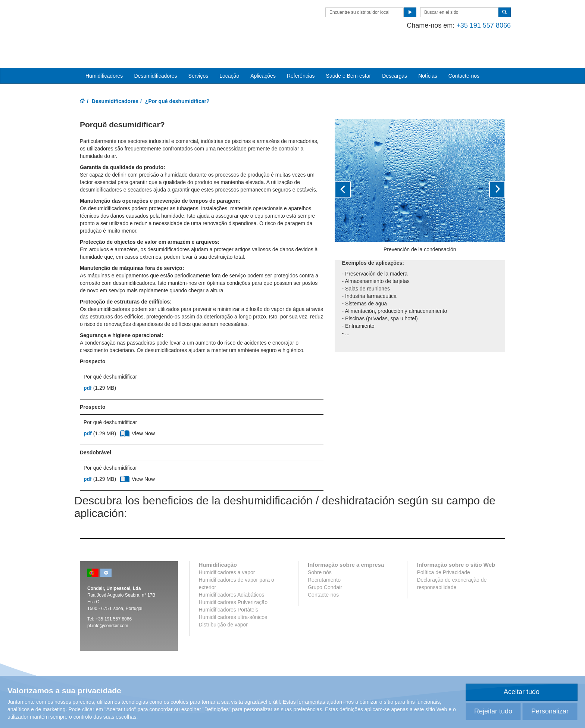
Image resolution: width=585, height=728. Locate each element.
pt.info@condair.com (108, 603)
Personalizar (550, 711)
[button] (348, 167)
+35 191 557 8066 (478, 25)
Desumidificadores (115, 78)
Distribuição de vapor (223, 602)
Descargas (395, 53)
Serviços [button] (198, 53)
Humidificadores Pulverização (233, 579)
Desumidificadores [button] (155, 53)
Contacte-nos (464, 53)
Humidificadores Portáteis (229, 587)
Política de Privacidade (443, 550)
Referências (301, 53)
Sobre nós (320, 550)
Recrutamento (324, 557)
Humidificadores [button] (104, 53)
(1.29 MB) (100, 365)
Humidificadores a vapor (227, 550)
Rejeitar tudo (493, 711)
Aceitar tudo (522, 692)
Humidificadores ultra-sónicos (233, 594)
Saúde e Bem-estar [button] (349, 53)
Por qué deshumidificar (110, 354)
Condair (123, 17)
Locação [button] (229, 53)
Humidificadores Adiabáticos (232, 572)
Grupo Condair (325, 564)
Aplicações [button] (263, 53)
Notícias (428, 53)
